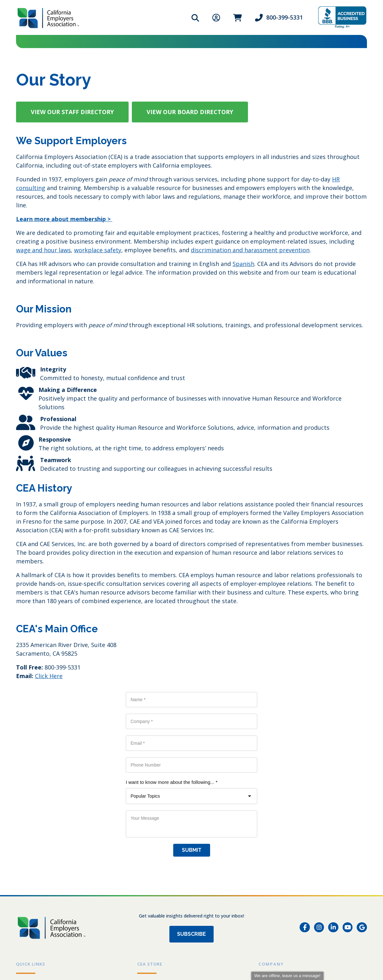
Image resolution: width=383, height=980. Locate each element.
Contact (269, 860)
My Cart (147, 851)
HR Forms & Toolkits (41, 841)
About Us (238, 42)
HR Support (95, 42)
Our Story (271, 831)
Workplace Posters (161, 831)
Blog (296, 42)
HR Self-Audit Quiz (39, 851)
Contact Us (330, 42)
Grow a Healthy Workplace (49, 860)
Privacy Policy (28, 939)
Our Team (271, 821)
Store (270, 42)
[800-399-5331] (40, 911)
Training (202, 42)
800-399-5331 (285, 17)
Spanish (243, 264)
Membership (53, 42)
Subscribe (191, 770)
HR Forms (167, 42)
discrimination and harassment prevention (250, 250)
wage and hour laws (43, 250)
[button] (72, 112)
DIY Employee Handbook (167, 841)
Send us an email (129, 957)
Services (132, 42)
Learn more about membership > (64, 219)
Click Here (49, 676)
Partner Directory (38, 880)
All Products (152, 821)
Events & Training (38, 831)
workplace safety (98, 250)
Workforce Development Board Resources (69, 870)
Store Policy (152, 860)
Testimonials (275, 841)
